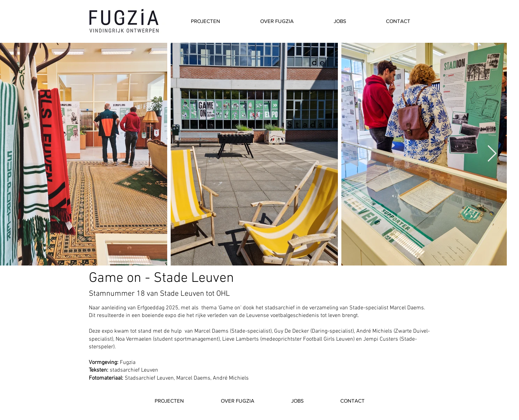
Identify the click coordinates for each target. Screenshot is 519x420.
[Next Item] (492, 154)
